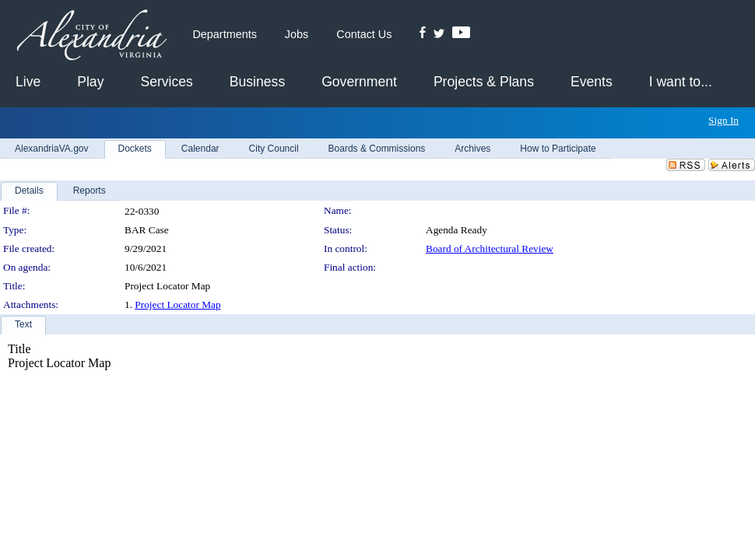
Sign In (723, 120)
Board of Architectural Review (490, 248)
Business (257, 82)
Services (166, 82)
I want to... (681, 82)
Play (90, 82)
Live (28, 82)
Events (592, 82)
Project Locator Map (177, 304)
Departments (224, 34)
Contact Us (364, 34)
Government (359, 82)
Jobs (297, 34)
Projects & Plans (484, 82)
